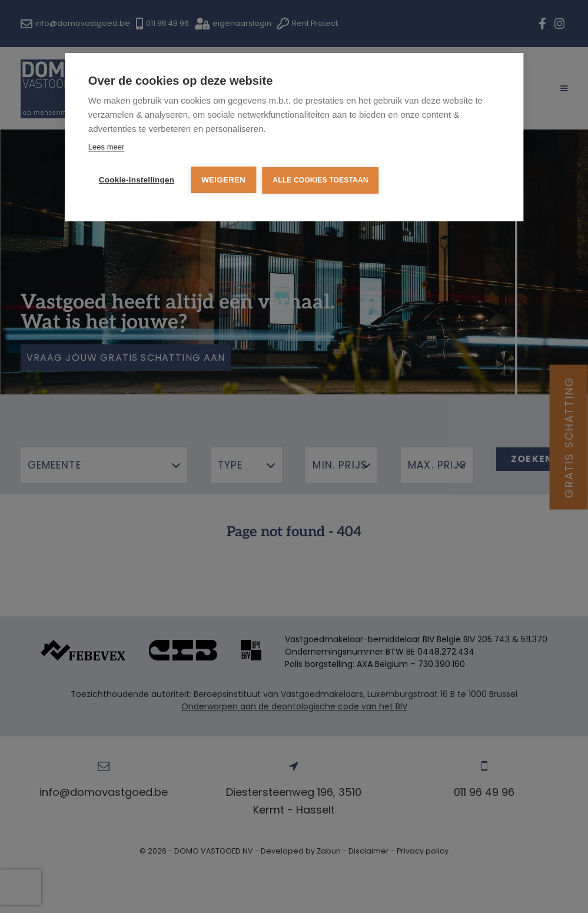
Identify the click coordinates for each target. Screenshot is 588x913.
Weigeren (223, 180)
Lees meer (106, 147)
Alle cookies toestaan (320, 180)
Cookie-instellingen (137, 180)
